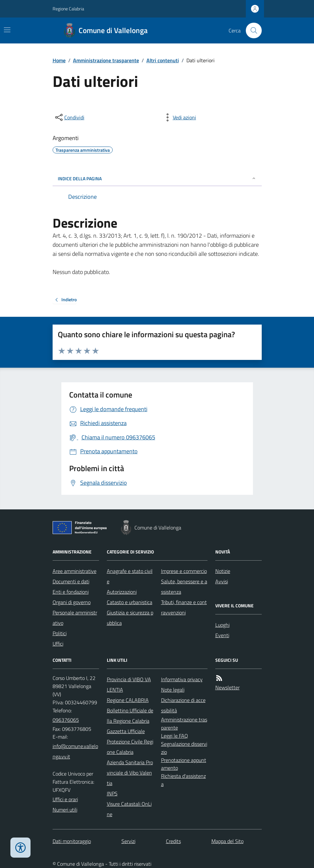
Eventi (222, 635)
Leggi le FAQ (175, 736)
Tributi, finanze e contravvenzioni (184, 607)
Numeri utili (65, 810)
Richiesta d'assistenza (183, 780)
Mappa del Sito (227, 841)
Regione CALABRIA (128, 700)
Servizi (128, 841)
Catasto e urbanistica (130, 602)
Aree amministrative (75, 571)
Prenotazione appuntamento (184, 764)
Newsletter (227, 687)
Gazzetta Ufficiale (126, 731)
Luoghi (222, 625)
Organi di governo (72, 602)
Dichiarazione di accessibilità (183, 705)
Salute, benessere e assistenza (184, 587)
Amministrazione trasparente (106, 60)
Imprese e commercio (184, 571)
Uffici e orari (65, 799)
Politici (60, 633)
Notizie (223, 571)
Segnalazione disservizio (184, 748)
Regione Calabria (68, 9)
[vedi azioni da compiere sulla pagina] (179, 117)
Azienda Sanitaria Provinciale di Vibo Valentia (130, 773)
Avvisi (222, 581)
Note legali (173, 690)
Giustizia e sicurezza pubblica (130, 618)
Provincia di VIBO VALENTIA (129, 684)
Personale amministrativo (75, 618)
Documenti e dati (71, 581)
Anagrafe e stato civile (130, 576)
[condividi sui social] (69, 117)
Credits (173, 841)
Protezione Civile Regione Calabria (130, 747)
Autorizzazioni (122, 592)
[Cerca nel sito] (251, 30)
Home (59, 60)
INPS (112, 793)
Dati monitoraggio (72, 841)
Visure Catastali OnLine (129, 809)
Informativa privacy (182, 679)
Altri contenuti (163, 60)
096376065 (66, 720)
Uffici (58, 644)
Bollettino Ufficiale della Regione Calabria (130, 716)
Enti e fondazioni (71, 592)
